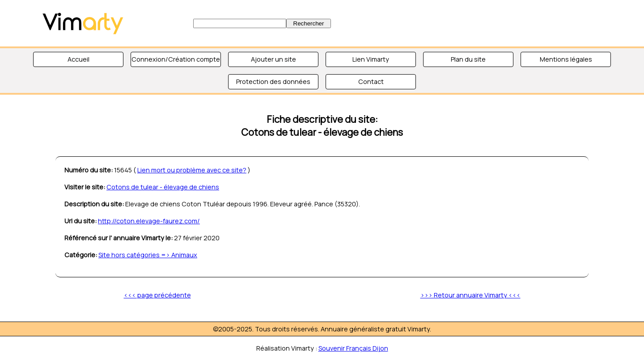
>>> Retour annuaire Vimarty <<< (470, 295)
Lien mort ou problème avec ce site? (192, 170)
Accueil (78, 59)
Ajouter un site (273, 59)
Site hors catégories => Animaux (148, 255)
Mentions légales (566, 59)
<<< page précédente (157, 295)
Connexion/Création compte (176, 59)
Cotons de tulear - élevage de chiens (163, 187)
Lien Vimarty (371, 59)
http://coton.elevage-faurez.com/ (149, 221)
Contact (371, 82)
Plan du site (468, 59)
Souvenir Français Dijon (353, 348)
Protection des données (273, 82)
